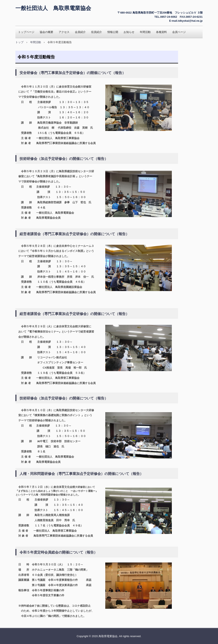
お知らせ (129, 32)
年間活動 (145, 32)
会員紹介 (80, 32)
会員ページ (179, 32)
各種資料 (161, 32)
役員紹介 (97, 32)
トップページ (26, 32)
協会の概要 (46, 32)
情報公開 (113, 32)
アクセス (64, 32)
